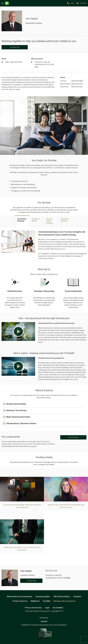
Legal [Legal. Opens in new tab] (47, 608)
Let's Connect (73, 437)
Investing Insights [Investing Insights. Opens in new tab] (43, 597)
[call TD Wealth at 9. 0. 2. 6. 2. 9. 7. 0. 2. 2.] (71, 3)
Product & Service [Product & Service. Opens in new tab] (20, 601)
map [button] (36, 67)
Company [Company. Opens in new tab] (77, 597)
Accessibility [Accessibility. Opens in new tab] (58, 608)
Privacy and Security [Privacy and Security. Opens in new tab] (33, 608)
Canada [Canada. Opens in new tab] (44, 621)
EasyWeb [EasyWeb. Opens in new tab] (47, 601)
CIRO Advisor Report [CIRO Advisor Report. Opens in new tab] (62, 597)
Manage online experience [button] (64, 601)
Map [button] (68, 578)
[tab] (22, 221)
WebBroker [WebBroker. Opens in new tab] (35, 601)
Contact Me (15, 47)
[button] (18, 331)
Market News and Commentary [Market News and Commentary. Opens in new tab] (20, 597)
